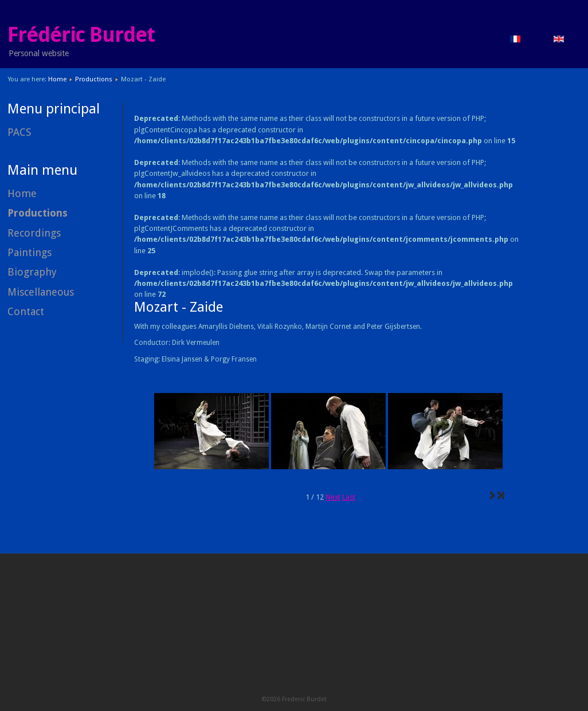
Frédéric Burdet (81, 35)
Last (349, 497)
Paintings (30, 252)
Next (333, 497)
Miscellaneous (41, 292)
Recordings (34, 233)
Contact (26, 311)
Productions (94, 79)
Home (57, 79)
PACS (19, 132)
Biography (32, 272)
